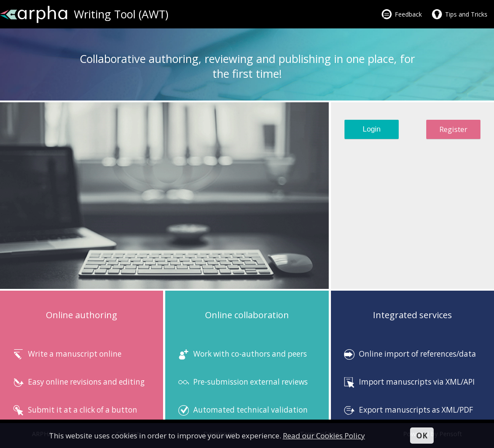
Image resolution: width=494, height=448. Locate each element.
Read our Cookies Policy (324, 436)
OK (422, 436)
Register (453, 129)
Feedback (408, 14)
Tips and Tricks (466, 14)
